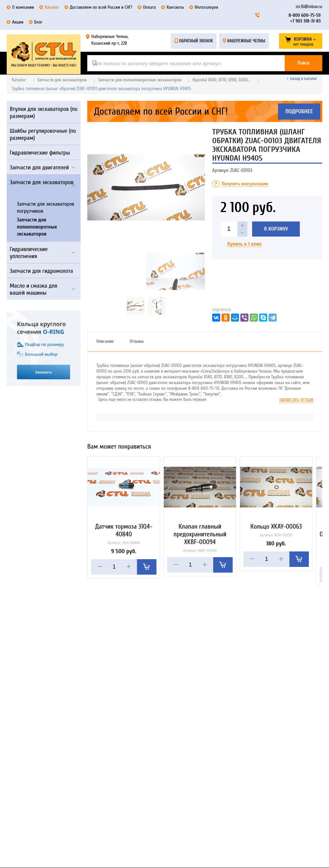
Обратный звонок (196, 41)
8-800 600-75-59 (305, 15)
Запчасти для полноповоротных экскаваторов (139, 80)
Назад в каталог (304, 78)
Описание (105, 341)
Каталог (19, 80)
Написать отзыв (296, 401)
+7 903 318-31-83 (305, 21)
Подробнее (299, 111)
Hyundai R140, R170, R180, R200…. (222, 80)
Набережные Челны (246, 41)
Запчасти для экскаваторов (62, 80)
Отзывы (137, 341)
